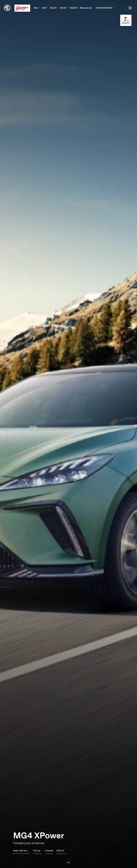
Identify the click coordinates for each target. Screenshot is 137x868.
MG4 (44, 8)
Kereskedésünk (104, 8)
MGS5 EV (74, 8)
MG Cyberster (86, 8)
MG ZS (53, 8)
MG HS (63, 8)
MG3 (36, 8)
